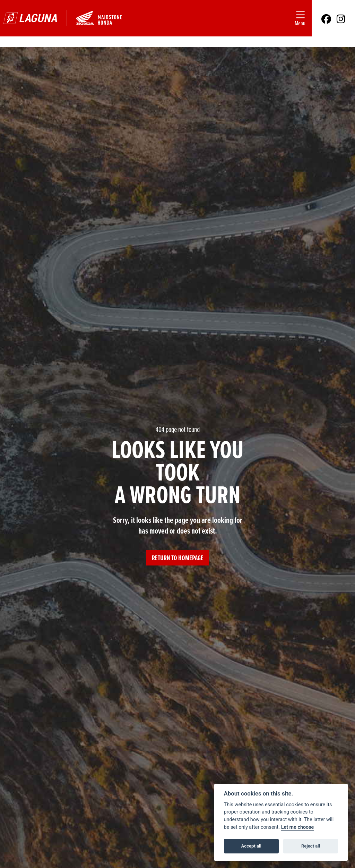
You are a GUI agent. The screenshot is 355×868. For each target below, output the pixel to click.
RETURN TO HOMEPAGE (178, 558)
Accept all (251, 846)
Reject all (311, 846)
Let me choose (298, 827)
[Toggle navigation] (300, 18)
